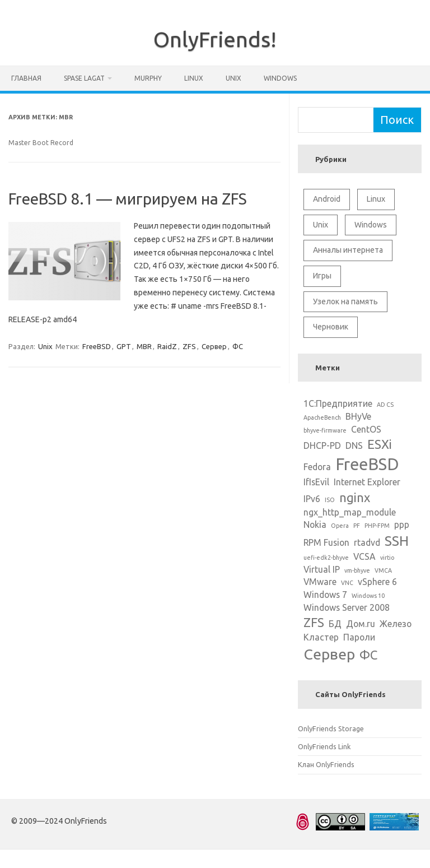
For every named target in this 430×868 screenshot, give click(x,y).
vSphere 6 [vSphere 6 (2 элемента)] (377, 582)
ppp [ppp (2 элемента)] (402, 524)
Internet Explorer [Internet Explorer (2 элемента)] (367, 482)
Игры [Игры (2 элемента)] (322, 276)
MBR (144, 346)
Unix (233, 78)
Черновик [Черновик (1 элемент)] (331, 327)
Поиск (397, 120)
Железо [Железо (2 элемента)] (396, 624)
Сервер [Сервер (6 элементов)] (329, 654)
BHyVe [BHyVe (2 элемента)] (358, 416)
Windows (280, 78)
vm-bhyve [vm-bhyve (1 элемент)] (357, 570)
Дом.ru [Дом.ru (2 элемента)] (361, 624)
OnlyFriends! (215, 39)
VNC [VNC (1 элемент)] (347, 583)
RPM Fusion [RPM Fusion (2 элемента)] (326, 542)
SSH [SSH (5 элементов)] (397, 541)
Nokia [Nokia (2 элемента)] (315, 524)
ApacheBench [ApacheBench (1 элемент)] (322, 417)
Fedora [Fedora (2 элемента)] (317, 467)
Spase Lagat (84, 78)
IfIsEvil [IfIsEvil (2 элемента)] (316, 482)
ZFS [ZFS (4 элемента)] (314, 622)
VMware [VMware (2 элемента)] (320, 582)
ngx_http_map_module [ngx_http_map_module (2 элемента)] (350, 512)
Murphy (148, 78)
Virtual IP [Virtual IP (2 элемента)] (322, 569)
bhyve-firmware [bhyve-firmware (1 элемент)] (325, 430)
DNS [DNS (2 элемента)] (354, 445)
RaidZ (167, 346)
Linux (194, 78)
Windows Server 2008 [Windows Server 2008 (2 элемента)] (347, 607)
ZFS (189, 346)
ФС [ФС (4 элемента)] (368, 655)
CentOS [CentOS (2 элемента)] (366, 429)
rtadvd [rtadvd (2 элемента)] (367, 542)
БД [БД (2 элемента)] (335, 624)
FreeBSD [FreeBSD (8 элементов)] (367, 464)
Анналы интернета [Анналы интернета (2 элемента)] (348, 250)
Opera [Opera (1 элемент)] (340, 526)
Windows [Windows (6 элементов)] (371, 225)
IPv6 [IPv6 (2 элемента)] (312, 499)
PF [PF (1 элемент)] (357, 526)
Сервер (214, 346)
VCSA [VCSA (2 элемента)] (364, 556)
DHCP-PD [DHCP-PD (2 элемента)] (322, 445)
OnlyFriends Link (324, 746)
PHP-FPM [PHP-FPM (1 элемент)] (377, 526)
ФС (238, 346)
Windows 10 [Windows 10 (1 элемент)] (368, 596)
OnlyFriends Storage (331, 728)
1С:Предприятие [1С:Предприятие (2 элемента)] (338, 403)
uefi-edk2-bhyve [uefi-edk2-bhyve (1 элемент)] (326, 558)
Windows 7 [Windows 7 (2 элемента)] (325, 595)
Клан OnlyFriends (326, 764)
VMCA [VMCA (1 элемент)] (383, 570)
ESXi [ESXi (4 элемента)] (380, 444)
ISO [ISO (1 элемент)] (330, 500)
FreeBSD (97, 346)
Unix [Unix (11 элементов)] (321, 225)
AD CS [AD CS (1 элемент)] (385, 405)
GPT (124, 346)
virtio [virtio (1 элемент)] (387, 558)
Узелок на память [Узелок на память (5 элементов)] (345, 301)
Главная (26, 78)
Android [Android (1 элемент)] (327, 199)
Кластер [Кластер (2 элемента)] (321, 637)
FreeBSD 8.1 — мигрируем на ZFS (128, 199)
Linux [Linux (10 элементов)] (376, 199)
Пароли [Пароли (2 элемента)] (359, 637)
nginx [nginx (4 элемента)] (355, 497)
